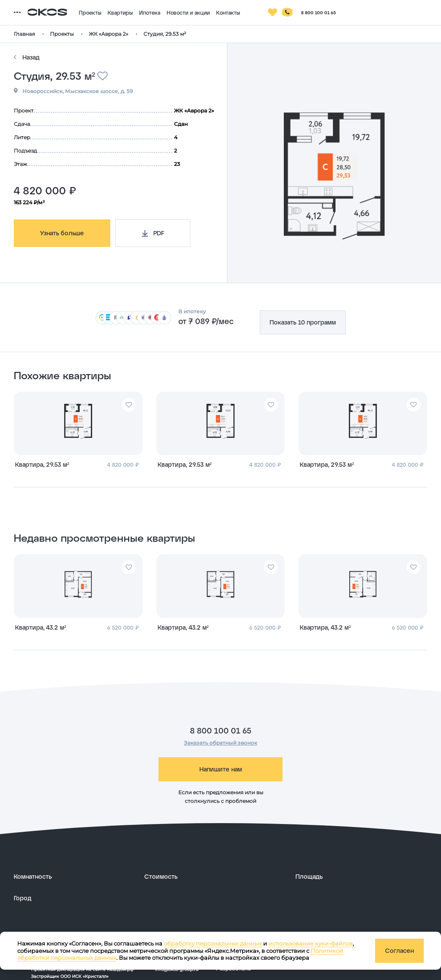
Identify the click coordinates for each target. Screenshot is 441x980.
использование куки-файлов (311, 943)
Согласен (399, 950)
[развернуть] (75, 877)
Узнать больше (62, 233)
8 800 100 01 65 (221, 730)
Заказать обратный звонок (220, 743)
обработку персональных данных (213, 943)
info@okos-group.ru (177, 969)
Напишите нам (221, 769)
